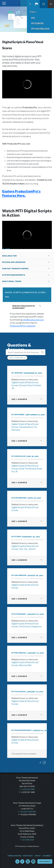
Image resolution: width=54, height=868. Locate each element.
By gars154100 (19, 456)
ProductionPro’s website (23, 326)
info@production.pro (33, 320)
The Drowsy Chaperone (30, 627)
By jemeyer (17, 373)
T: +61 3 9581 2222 (27, 840)
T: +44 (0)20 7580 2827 (27, 812)
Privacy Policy (28, 856)
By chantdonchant (22, 730)
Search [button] (44, 4)
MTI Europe (37, 23)
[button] (36, 4)
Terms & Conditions (14, 856)
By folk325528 (18, 692)
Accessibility (47, 856)
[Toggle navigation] (3, 3)
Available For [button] (10, 256)
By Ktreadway (19, 614)
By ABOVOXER (18, 415)
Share (8, 249)
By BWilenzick (19, 653)
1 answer (19, 399)
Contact (38, 856)
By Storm (16, 537)
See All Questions (16, 358)
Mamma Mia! (25, 665)
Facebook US (22, 861)
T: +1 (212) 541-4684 (27, 789)
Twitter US (28, 861)
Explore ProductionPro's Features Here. (21, 193)
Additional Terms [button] (12, 281)
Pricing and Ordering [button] (14, 262)
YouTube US (17, 861)
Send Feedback (45, 861)
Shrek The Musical (28, 469)
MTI (33, 18)
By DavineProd (19, 498)
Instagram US (33, 861)
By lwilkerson (19, 575)
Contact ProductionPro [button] (15, 269)
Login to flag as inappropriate (29, 376)
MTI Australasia (40, 29)
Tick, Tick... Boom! (27, 549)
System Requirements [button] (14, 275)
